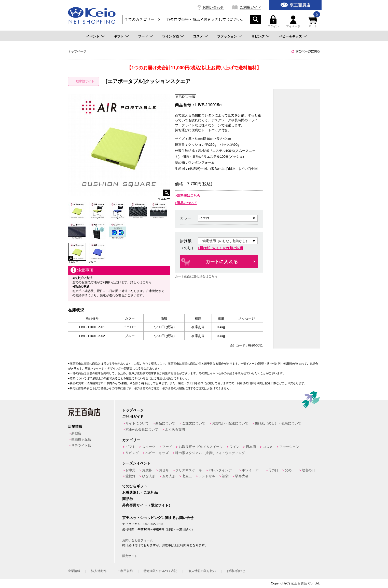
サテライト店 (81, 445)
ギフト (119, 36)
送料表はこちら (189, 196)
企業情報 (74, 571)
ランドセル (207, 476)
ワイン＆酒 (170, 36)
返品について (187, 203)
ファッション (227, 36)
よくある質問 (175, 429)
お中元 (130, 470)
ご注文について (194, 423)
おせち (164, 470)
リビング (258, 36)
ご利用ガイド (250, 7)
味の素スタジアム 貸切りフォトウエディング (210, 453)
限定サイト (130, 556)
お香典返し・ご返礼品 (140, 492)
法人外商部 (99, 571)
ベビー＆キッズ (290, 36)
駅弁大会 (242, 476)
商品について (165, 423)
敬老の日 (308, 470)
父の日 (290, 470)
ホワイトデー (252, 470)
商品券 (128, 499)
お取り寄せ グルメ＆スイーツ (201, 447)
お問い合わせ (213, 7)
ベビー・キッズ (157, 453)
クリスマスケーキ (189, 470)
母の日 (273, 470)
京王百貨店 (299, 583)
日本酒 (251, 447)
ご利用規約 (125, 571)
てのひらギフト (135, 486)
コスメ (198, 36)
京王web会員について (142, 429)
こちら (147, 282)
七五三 (187, 476)
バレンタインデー (222, 470)
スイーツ (149, 447)
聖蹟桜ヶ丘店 (81, 439)
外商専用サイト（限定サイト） (147, 505)
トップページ (133, 410)
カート (314, 22)
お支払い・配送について (230, 423)
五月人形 (169, 476)
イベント (93, 36)
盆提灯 (130, 476)
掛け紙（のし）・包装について (278, 423)
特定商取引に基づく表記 (160, 571)
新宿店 (76, 433)
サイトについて (137, 423)
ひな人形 (149, 476)
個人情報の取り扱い (202, 571)
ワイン (234, 447)
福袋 (225, 476)
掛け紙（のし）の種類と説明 (221, 248)
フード (143, 36)
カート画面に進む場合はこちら (196, 276)
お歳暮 (147, 470)
